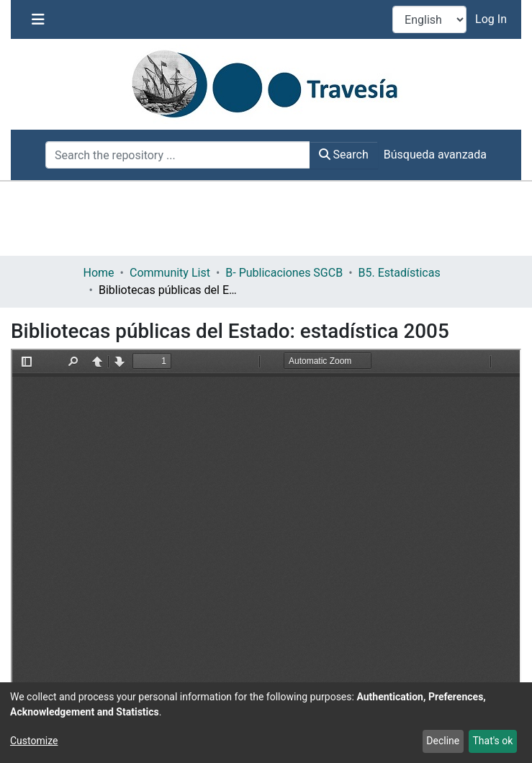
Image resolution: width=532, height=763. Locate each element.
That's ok (492, 741)
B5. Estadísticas (400, 273)
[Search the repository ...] (178, 155)
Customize (34, 741)
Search (344, 155)
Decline (443, 741)
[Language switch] (429, 19)
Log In (492, 19)
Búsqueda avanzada (435, 155)
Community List (170, 273)
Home (99, 273)
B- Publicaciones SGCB (284, 273)
